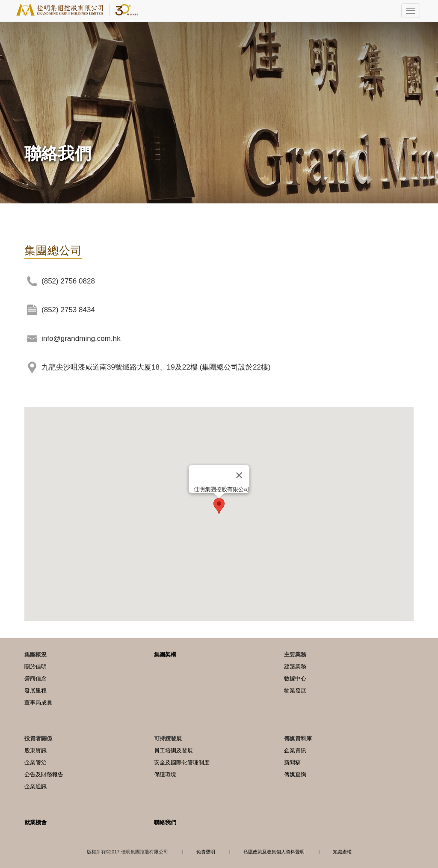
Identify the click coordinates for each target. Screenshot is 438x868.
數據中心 (295, 679)
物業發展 (295, 691)
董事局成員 (38, 702)
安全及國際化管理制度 (182, 762)
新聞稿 (292, 762)
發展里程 (36, 691)
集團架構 (165, 655)
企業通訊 (36, 786)
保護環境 (165, 774)
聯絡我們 (165, 822)
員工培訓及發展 (173, 750)
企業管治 (36, 762)
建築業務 (295, 667)
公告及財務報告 (44, 774)
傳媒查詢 (295, 774)
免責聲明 (206, 852)
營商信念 (36, 679)
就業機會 (36, 822)
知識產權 (342, 852)
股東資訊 (36, 750)
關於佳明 (36, 667)
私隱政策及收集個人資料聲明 (274, 852)
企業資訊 (295, 750)
